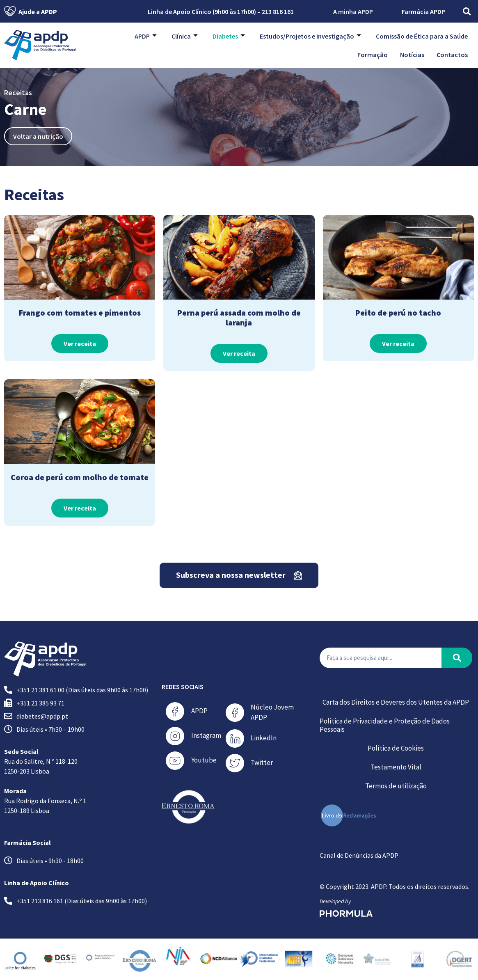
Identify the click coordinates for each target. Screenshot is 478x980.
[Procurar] (457, 658)
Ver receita (80, 343)
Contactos (452, 55)
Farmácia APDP (423, 11)
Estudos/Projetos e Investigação (310, 36)
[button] (467, 11)
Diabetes (229, 36)
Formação (373, 55)
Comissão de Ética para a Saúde (422, 36)
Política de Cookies (396, 748)
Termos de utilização (396, 786)
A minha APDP (348, 11)
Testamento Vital (396, 767)
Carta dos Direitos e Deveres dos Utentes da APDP (396, 702)
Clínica (185, 36)
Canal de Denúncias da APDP (359, 855)
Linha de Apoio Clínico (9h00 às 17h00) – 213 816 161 (215, 11)
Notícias (412, 55)
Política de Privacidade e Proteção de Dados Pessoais (385, 725)
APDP (146, 36)
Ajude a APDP (31, 11)
